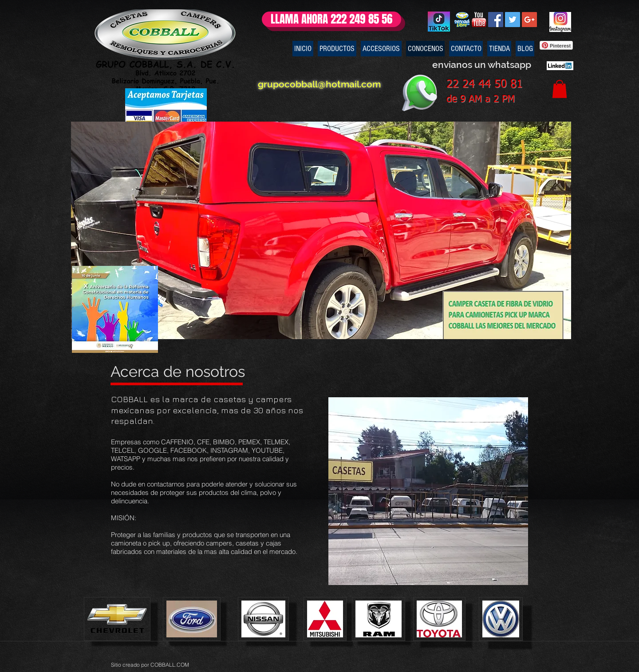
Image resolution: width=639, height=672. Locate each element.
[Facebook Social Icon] (496, 20)
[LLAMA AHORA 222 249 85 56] (331, 19)
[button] (560, 89)
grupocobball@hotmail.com (314, 84)
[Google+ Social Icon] (529, 20)
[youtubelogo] (479, 20)
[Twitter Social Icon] (513, 20)
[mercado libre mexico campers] (462, 20)
